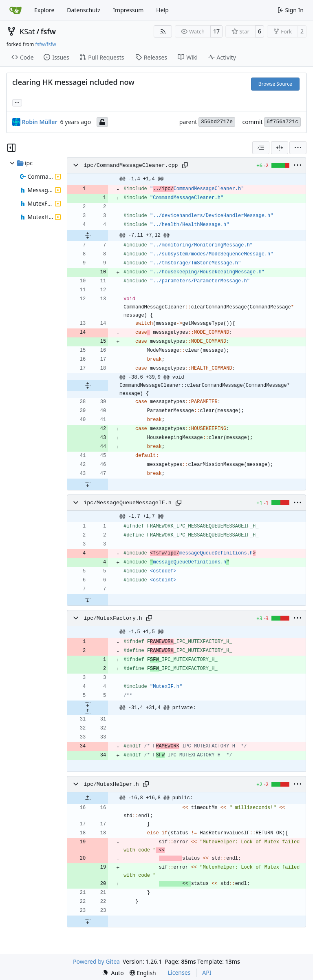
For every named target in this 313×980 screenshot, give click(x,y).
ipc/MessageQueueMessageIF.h (127, 503)
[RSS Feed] (163, 31)
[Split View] (280, 148)
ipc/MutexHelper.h (111, 784)
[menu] (298, 148)
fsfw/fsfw (45, 44)
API (207, 972)
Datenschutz (84, 10)
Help (162, 10)
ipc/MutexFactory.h (113, 618)
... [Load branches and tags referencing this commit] (17, 102)
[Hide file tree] (11, 148)
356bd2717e (217, 122)
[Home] (15, 10)
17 (216, 31)
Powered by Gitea (96, 961)
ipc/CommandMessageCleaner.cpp (131, 165)
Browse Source (275, 84)
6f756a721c (282, 122)
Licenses (179, 972)
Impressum (128, 10)
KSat (27, 31)
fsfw (48, 31)
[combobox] (261, 148)
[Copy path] (185, 165)
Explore (44, 10)
